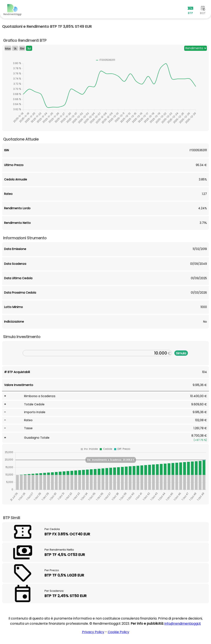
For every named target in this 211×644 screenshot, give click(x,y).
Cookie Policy (118, 632)
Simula (181, 353)
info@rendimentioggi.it (183, 624)
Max (8, 49)
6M (22, 49)
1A (15, 49)
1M (29, 49)
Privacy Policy (93, 632)
